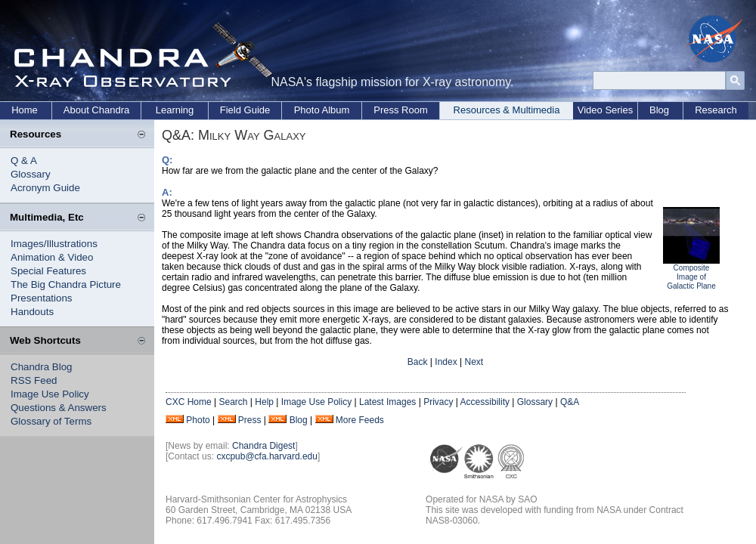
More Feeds (360, 420)
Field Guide (245, 110)
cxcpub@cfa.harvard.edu (267, 456)
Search (233, 402)
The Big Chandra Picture (66, 284)
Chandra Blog (42, 367)
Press (250, 420)
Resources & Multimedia (507, 110)
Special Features (48, 271)
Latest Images (387, 402)
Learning (175, 110)
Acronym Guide (45, 188)
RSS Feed (34, 380)
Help (264, 402)
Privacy (438, 402)
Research (716, 110)
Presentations (42, 298)
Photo (198, 420)
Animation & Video (52, 257)
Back (418, 362)
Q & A (24, 161)
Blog (659, 110)
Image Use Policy (50, 394)
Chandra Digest (263, 446)
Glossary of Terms (51, 421)
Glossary (31, 174)
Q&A (570, 402)
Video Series (605, 110)
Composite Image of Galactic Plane (691, 277)
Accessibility (485, 402)
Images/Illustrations (54, 244)
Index (446, 362)
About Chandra (96, 110)
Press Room (401, 110)
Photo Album (322, 110)
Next (474, 362)
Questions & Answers (59, 408)
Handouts (32, 312)
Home (25, 110)
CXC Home (189, 402)
